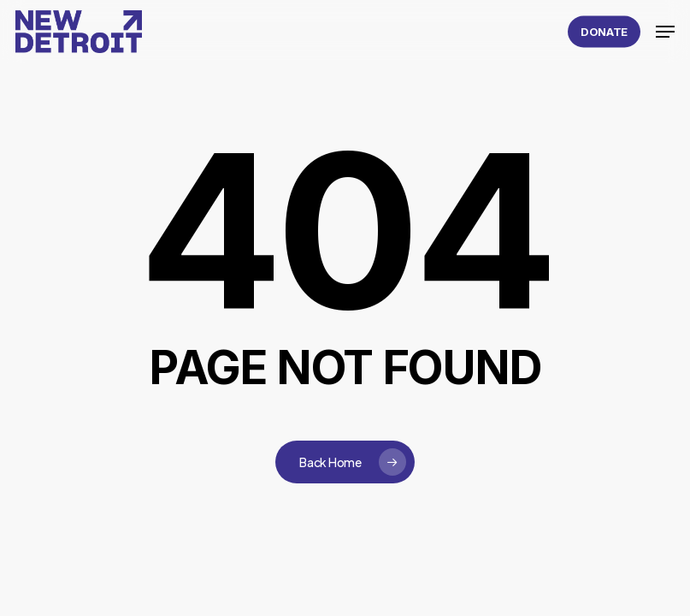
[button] (665, 32)
